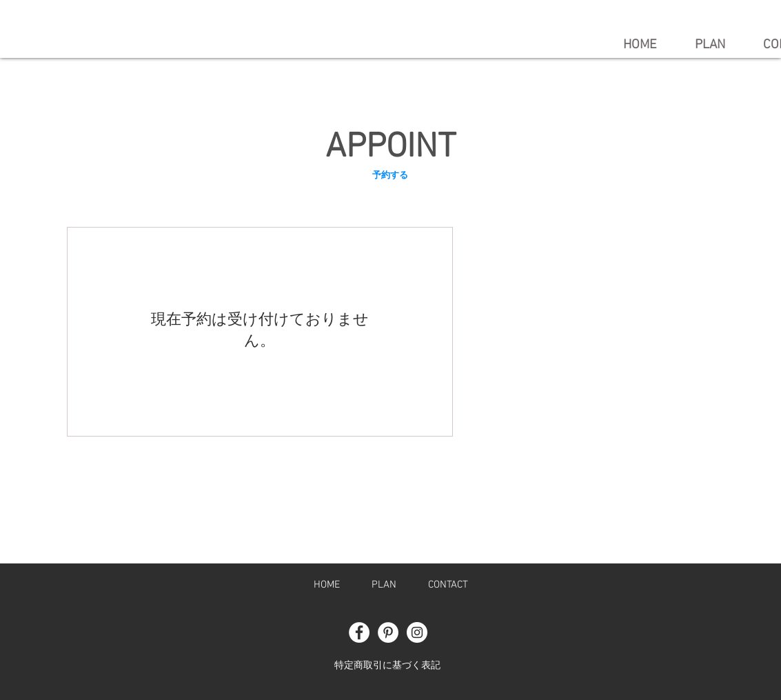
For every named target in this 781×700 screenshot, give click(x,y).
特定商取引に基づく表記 (387, 666)
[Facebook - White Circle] (359, 632)
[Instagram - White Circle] (417, 632)
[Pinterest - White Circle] (388, 632)
